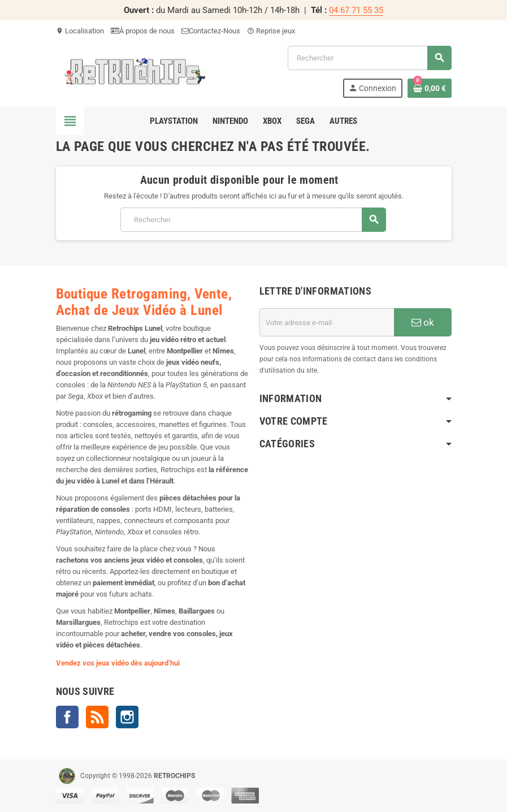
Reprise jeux (271, 31)
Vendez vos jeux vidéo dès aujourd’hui (118, 663)
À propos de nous (143, 31)
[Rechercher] (369, 58)
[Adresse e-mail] (327, 322)
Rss (97, 717)
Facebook (67, 717)
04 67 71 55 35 (356, 10)
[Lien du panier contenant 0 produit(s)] (430, 88)
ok (423, 322)
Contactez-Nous (211, 31)
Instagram (127, 717)
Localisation (80, 31)
